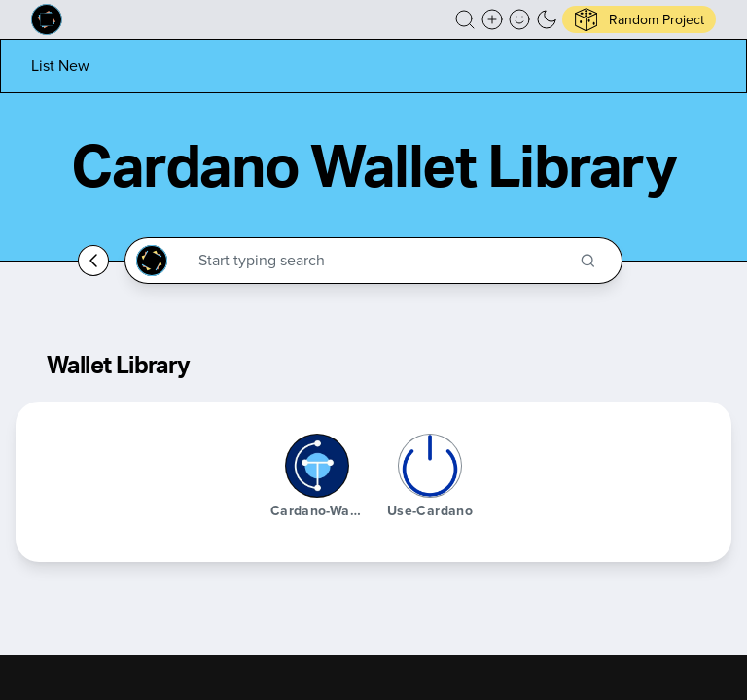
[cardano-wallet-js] (317, 466)
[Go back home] (93, 261)
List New (60, 66)
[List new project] (60, 66)
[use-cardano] (430, 466)
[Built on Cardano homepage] (47, 19)
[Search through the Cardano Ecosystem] (382, 261)
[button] (465, 19)
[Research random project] (639, 19)
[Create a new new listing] (492, 19)
